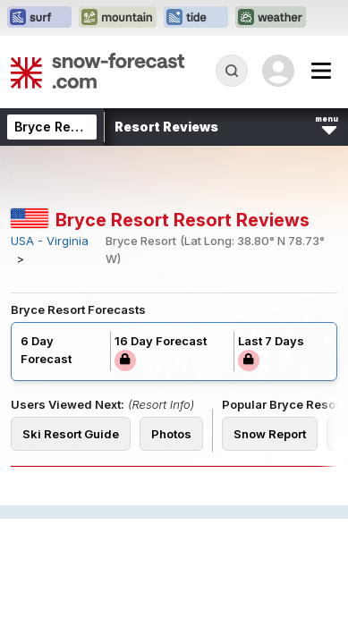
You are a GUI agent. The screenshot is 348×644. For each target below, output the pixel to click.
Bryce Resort (55, 127)
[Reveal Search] (232, 71)
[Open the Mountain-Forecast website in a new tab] (118, 18)
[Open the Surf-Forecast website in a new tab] (39, 18)
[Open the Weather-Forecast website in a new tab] (271, 18)
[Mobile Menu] (321, 71)
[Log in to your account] (278, 71)
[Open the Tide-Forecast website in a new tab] (196, 18)
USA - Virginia (50, 241)
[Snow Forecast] (98, 71)
